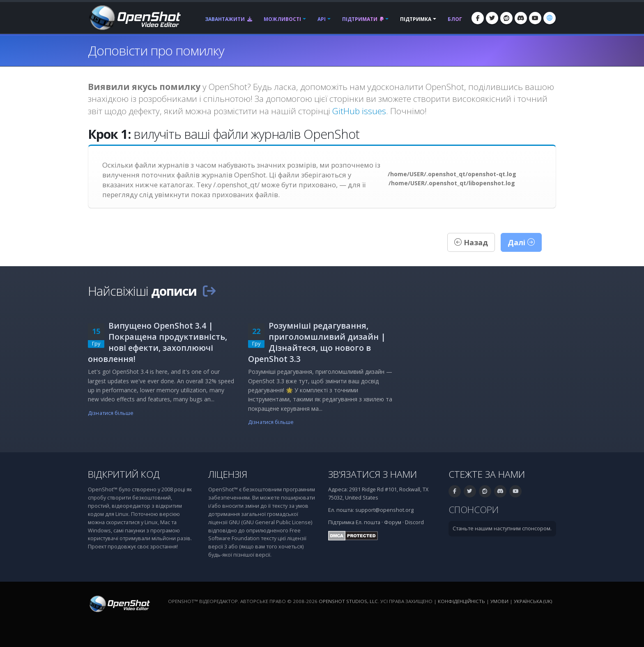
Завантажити (229, 19)
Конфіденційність (461, 601)
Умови (499, 601)
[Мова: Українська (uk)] (550, 18)
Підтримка (416, 19)
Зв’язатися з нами (373, 474)
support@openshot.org (384, 510)
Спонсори (474, 510)
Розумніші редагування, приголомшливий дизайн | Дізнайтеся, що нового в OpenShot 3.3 (317, 342)
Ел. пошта (368, 522)
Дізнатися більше (111, 413)
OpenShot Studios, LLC (348, 601)
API (322, 19)
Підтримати (363, 19)
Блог (455, 19)
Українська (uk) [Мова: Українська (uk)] (533, 601)
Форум (393, 522)
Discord (414, 522)
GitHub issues (359, 111)
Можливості (282, 19)
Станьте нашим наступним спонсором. (502, 528)
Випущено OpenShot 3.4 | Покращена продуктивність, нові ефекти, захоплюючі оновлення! (158, 342)
